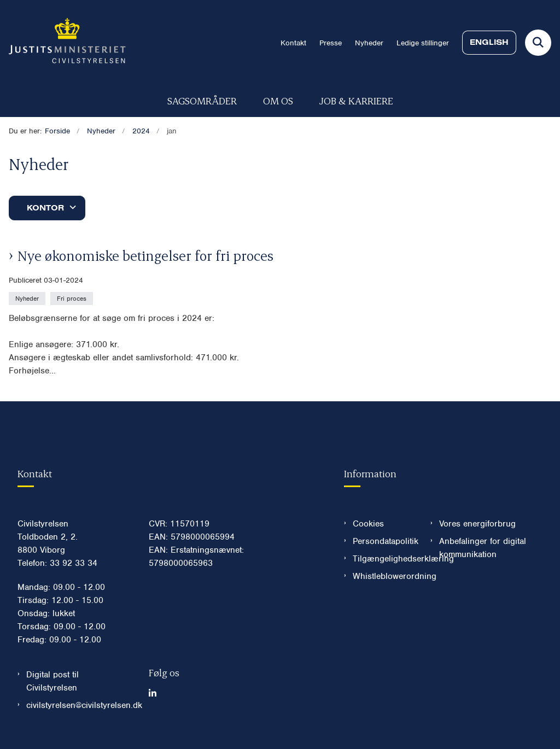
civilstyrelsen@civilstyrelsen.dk (79, 705)
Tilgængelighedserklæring (383, 559)
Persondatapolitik (383, 541)
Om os (278, 100)
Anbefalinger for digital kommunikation (483, 548)
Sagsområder (202, 100)
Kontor (45, 208)
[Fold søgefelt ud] (538, 43)
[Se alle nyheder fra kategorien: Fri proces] (73, 298)
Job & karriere (356, 100)
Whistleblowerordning (383, 576)
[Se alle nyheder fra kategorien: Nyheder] (28, 298)
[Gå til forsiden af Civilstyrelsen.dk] (63, 43)
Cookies (368, 524)
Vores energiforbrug (477, 524)
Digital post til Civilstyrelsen (52, 681)
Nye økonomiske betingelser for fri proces (145, 255)
